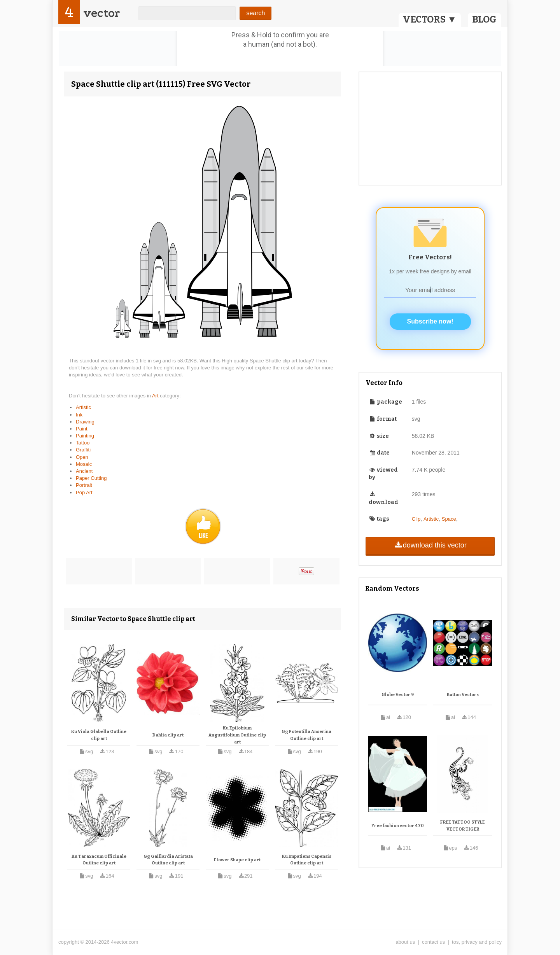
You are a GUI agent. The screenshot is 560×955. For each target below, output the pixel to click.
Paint (82, 429)
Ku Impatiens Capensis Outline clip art (307, 860)
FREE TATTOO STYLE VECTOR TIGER (463, 826)
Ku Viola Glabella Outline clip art (99, 735)
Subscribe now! (430, 321)
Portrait (84, 485)
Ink (79, 415)
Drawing (85, 422)
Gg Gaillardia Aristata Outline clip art (168, 860)
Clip (416, 519)
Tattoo (83, 443)
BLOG (484, 19)
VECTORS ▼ (430, 19)
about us (405, 942)
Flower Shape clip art (237, 860)
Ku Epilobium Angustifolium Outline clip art (237, 735)
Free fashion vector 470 (398, 826)
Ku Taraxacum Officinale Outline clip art (99, 860)
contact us (433, 942)
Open (82, 457)
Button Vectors (463, 695)
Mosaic (84, 464)
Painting (85, 436)
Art (156, 396)
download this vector (430, 545)
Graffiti (83, 450)
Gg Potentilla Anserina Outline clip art (306, 735)
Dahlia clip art (168, 735)
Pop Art (84, 492)
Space (449, 519)
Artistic (83, 407)
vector (101, 13)
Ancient (84, 471)
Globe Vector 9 (398, 695)
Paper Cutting (91, 478)
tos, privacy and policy (477, 942)
